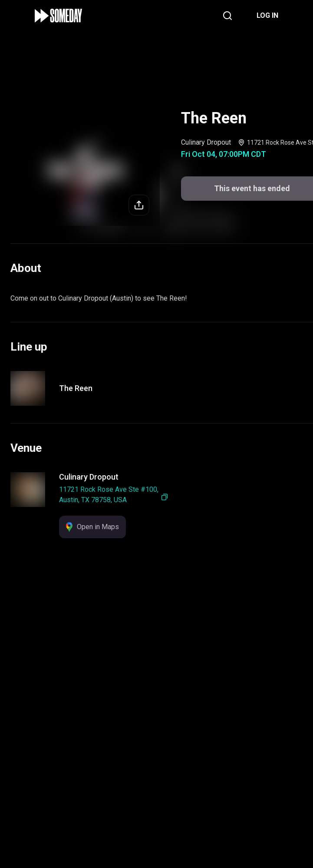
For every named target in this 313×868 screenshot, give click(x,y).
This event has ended (156, 847)
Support (192, 803)
